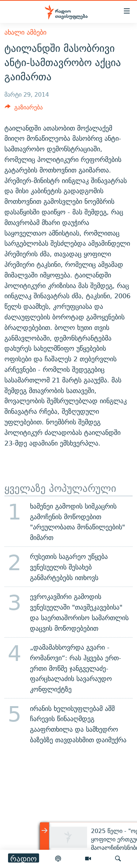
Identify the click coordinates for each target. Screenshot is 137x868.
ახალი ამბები (25, 32)
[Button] (24, 109)
